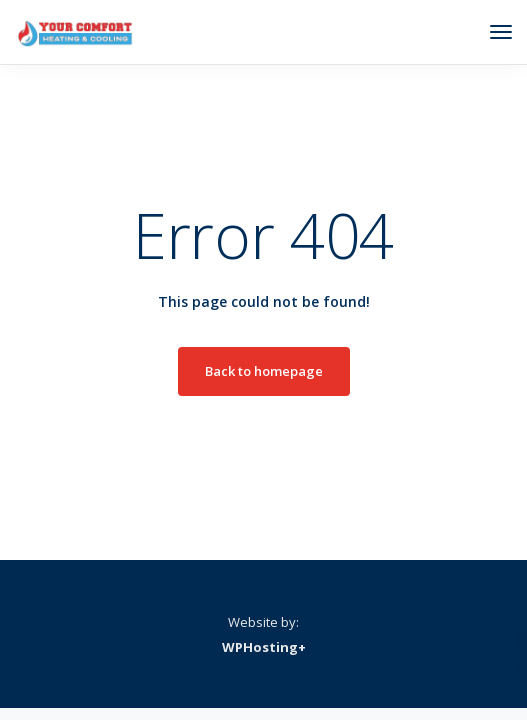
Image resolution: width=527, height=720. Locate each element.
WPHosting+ (264, 647)
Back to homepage (264, 371)
